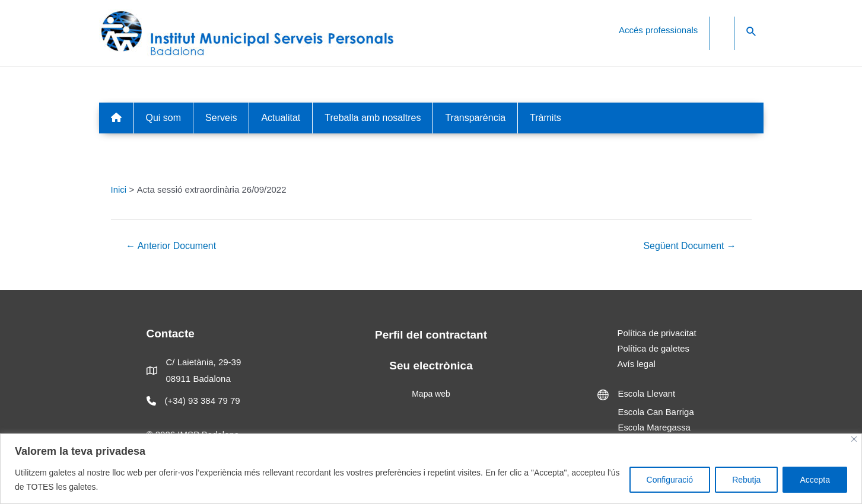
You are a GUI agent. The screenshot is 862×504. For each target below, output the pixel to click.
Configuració (670, 480)
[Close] (854, 439)
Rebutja (746, 480)
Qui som (164, 118)
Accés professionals (658, 30)
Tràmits (545, 118)
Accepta (815, 480)
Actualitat (281, 118)
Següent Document (689, 246)
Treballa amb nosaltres (373, 118)
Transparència (475, 118)
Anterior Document (171, 246)
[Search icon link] (752, 32)
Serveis (221, 118)
